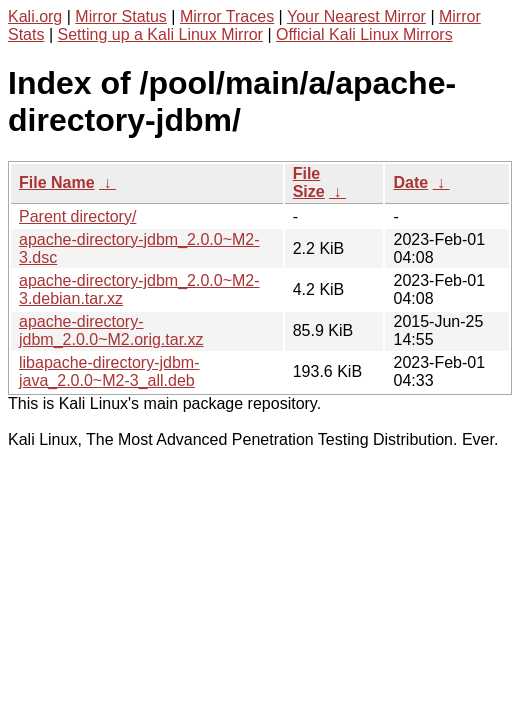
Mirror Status (121, 16)
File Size (309, 182)
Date (410, 182)
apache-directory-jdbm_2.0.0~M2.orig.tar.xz (111, 330)
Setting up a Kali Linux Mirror (160, 34)
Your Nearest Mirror (356, 16)
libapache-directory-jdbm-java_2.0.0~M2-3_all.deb (109, 371)
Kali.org (35, 16)
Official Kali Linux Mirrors (364, 34)
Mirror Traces (227, 16)
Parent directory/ (77, 216)
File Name (57, 182)
